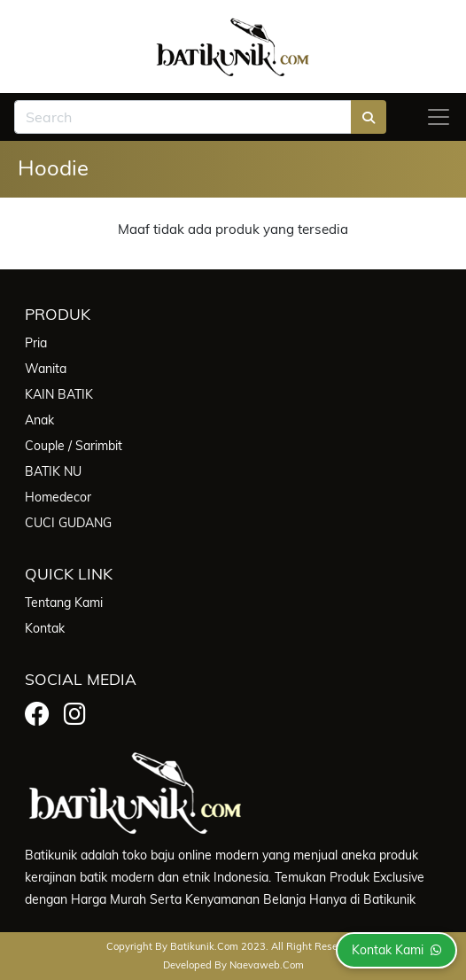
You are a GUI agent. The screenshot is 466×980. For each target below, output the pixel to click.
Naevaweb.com (267, 965)
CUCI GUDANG (68, 523)
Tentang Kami (64, 603)
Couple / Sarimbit (74, 446)
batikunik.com (204, 946)
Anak (39, 420)
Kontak (45, 628)
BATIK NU (53, 471)
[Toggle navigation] (439, 117)
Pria (36, 343)
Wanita (46, 369)
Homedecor (58, 497)
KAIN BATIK (59, 394)
